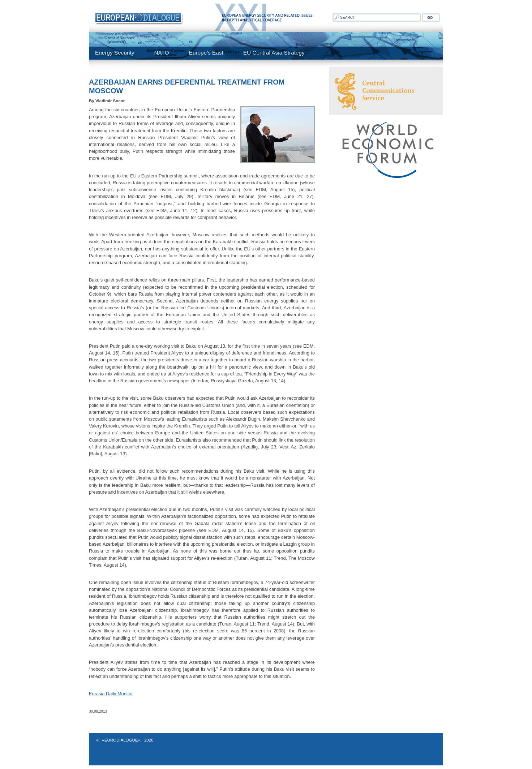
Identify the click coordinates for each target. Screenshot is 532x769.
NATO (161, 53)
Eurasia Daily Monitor (111, 694)
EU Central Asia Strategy (274, 53)
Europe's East (206, 53)
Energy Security (115, 53)
